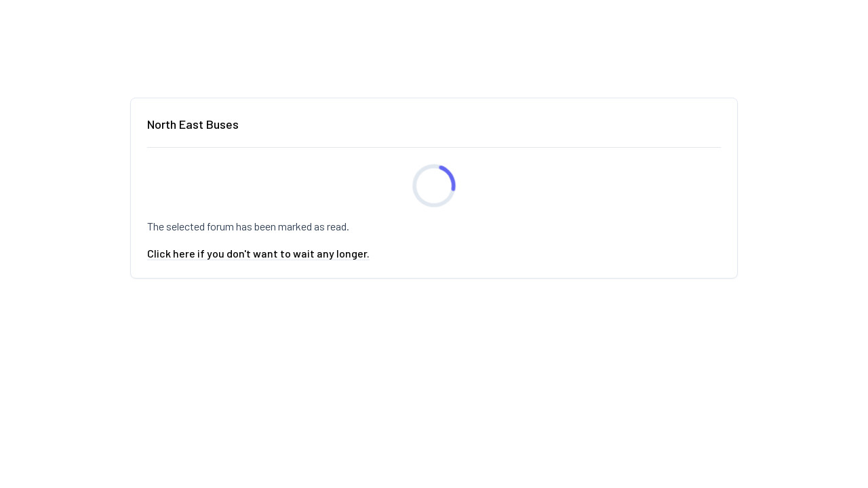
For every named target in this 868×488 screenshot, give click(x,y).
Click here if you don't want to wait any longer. (258, 253)
